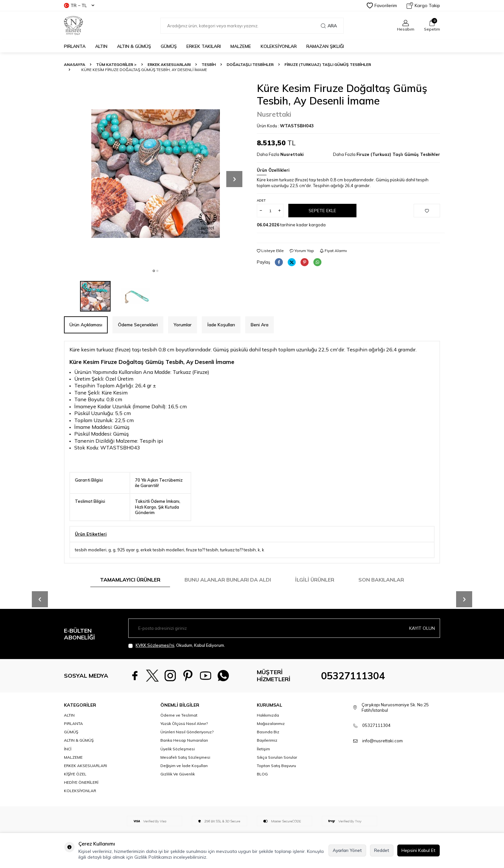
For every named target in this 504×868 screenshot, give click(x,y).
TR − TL (79, 5)
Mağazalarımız (271, 723)
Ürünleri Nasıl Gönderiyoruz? (187, 732)
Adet (261, 200)
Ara (329, 26)
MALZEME (241, 46)
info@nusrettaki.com (382, 741)
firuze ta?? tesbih (202, 550)
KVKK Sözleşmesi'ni (155, 645)
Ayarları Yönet (347, 850)
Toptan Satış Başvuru (276, 766)
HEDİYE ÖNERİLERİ (81, 782)
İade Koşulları (221, 325)
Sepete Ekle (322, 211)
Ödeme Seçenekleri (138, 325)
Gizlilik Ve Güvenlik (178, 774)
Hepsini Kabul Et (419, 850)
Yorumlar (183, 325)
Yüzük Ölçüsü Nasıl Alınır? (184, 723)
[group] (156, 174)
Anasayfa (75, 64)
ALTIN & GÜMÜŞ (134, 46)
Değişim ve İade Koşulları (184, 766)
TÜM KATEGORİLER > (116, 64)
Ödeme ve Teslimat (179, 715)
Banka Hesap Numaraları (184, 740)
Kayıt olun (422, 628)
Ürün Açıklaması (86, 325)
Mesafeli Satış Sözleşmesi (185, 757)
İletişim (263, 749)
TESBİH (209, 64)
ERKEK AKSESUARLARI (169, 64)
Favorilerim (382, 5)
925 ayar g (128, 550)
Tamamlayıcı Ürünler (130, 580)
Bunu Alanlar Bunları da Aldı (228, 580)
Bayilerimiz (267, 740)
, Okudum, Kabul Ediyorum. (177, 645)
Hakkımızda (268, 715)
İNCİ (68, 749)
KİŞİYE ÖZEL (75, 774)
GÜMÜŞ (169, 46)
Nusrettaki (274, 114)
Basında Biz (268, 732)
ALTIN (101, 46)
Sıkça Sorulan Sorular (277, 757)
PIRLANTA (75, 46)
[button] (154, 271)
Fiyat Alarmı (333, 251)
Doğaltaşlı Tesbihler (250, 64)
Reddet (382, 850)
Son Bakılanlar (381, 580)
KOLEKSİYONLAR (279, 46)
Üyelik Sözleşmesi (178, 749)
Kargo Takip (423, 5)
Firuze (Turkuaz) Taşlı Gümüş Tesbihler (328, 64)
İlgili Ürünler (315, 580)
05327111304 (353, 676)
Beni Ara (260, 325)
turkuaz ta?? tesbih (238, 550)
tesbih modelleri (91, 550)
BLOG (262, 774)
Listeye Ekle (270, 251)
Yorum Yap (302, 251)
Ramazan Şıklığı (325, 46)
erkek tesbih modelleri (162, 550)
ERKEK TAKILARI (204, 46)
